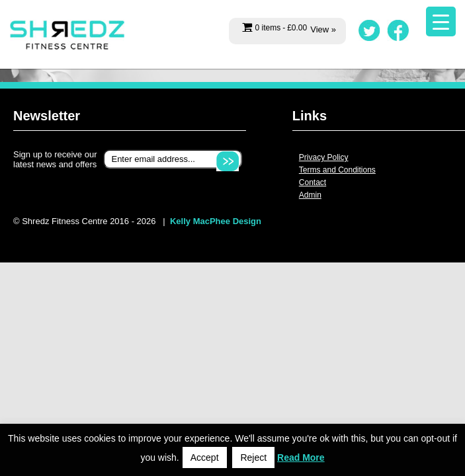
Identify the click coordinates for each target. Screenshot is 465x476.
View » (323, 29)
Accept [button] (205, 457)
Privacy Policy (324, 157)
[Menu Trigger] (441, 21)
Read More (301, 457)
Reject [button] (253, 457)
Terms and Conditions (337, 170)
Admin (310, 195)
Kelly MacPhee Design (216, 221)
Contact (313, 182)
